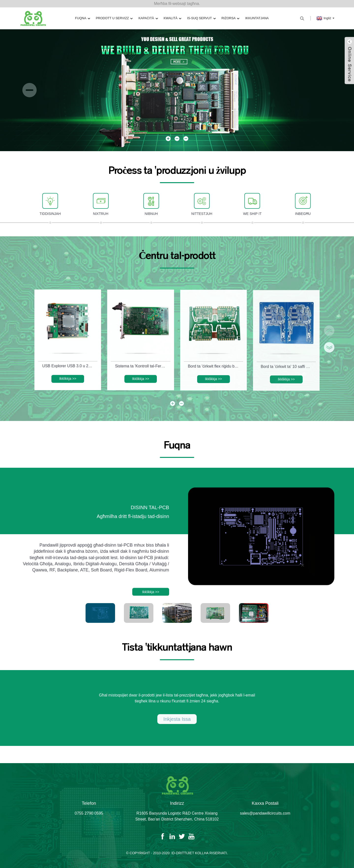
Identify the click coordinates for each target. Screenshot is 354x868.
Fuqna (85, 18)
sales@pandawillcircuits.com (265, 820)
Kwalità (172, 18)
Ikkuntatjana (254, 18)
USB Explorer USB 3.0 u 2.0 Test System (69, 373)
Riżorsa (228, 18)
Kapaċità (149, 18)
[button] (29, 90)
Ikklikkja (68, 386)
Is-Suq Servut (200, 18)
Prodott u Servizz (116, 18)
